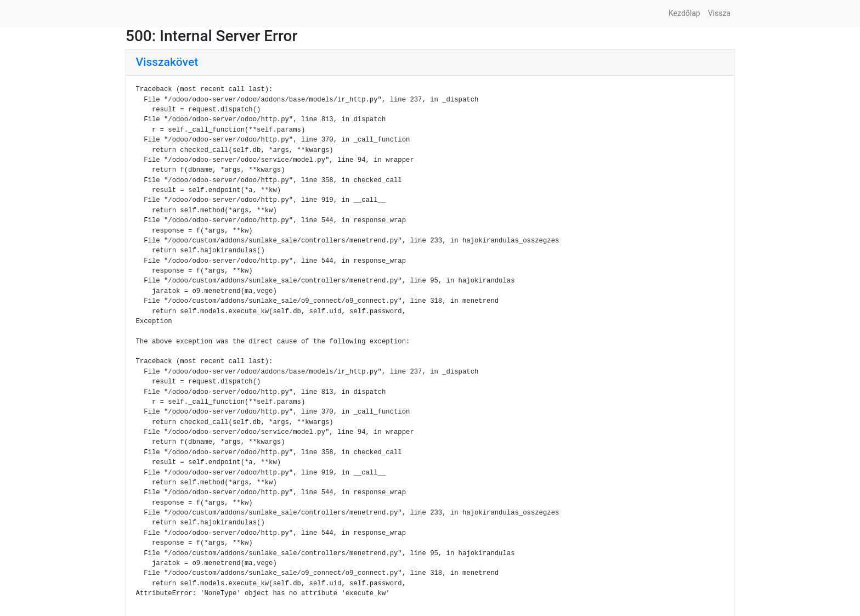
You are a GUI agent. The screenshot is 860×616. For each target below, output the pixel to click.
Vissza (719, 13)
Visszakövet (167, 62)
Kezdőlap (684, 13)
